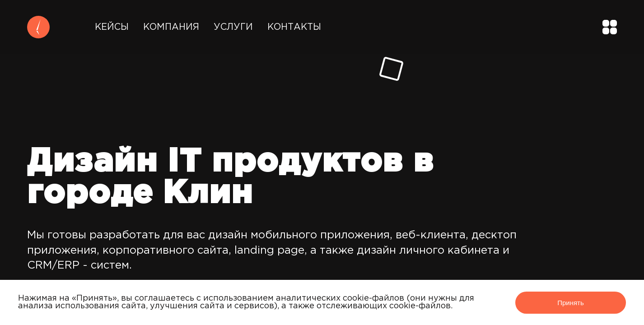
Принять (571, 303)
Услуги (233, 27)
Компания (171, 27)
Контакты (294, 27)
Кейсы (112, 27)
